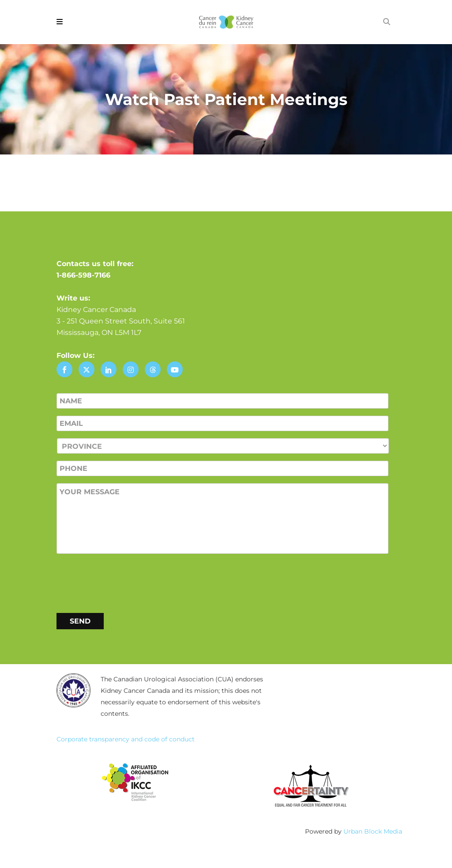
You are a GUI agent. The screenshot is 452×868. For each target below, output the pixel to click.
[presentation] (124, 582)
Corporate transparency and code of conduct (126, 739)
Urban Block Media (373, 831)
